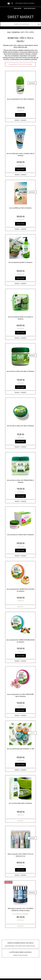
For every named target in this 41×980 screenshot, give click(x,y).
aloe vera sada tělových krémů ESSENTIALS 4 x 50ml (20, 749)
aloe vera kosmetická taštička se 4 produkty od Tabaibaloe (20, 318)
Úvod (9, 32)
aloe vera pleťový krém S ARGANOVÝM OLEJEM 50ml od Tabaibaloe (20, 590)
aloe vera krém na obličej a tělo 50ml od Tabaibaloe (20, 426)
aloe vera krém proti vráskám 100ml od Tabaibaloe (20, 535)
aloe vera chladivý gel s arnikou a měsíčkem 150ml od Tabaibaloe (20, 155)
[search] (39, 24)
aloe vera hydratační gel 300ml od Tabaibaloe (20, 262)
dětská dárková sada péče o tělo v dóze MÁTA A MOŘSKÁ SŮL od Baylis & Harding (20, 909)
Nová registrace (30, 8)
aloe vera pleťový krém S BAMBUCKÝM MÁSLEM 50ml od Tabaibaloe (20, 641)
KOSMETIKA (16, 32)
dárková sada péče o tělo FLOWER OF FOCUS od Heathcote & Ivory (20, 855)
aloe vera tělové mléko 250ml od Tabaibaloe (20, 803)
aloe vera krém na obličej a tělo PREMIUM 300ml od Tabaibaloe (20, 481)
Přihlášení (18, 8)
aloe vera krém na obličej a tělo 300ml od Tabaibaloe (20, 371)
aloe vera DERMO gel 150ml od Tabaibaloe (20, 208)
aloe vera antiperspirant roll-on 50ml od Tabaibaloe (20, 99)
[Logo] (20, 17)
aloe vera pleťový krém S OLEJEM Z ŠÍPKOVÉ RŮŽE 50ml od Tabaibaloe (20, 695)
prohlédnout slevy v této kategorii (20, 64)
